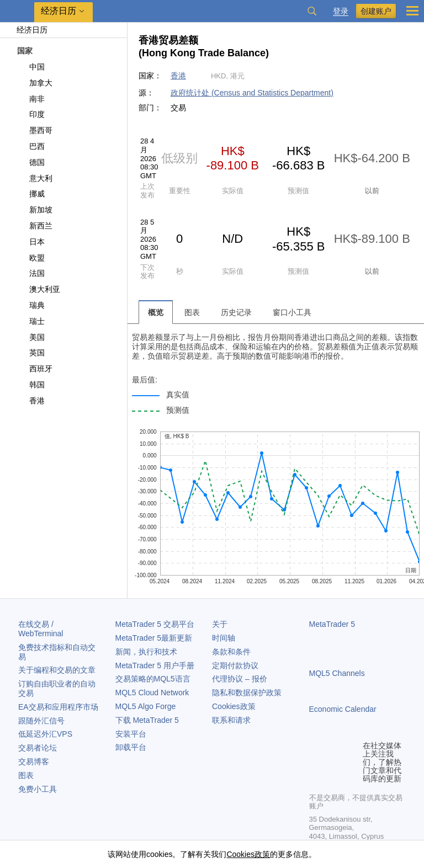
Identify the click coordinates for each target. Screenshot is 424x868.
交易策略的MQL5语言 (153, 679)
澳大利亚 (38, 289)
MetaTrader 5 (332, 624)
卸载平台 (131, 747)
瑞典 (31, 305)
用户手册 (155, 665)
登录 (341, 11)
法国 (31, 273)
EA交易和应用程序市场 (58, 707)
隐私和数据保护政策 (247, 693)
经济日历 (26, 30)
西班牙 (35, 369)
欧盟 (31, 258)
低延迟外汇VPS (45, 734)
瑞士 (31, 321)
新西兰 (35, 226)
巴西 (31, 146)
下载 (147, 720)
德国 (31, 162)
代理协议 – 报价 (240, 679)
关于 (220, 624)
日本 (31, 242)
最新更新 (154, 638)
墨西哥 (35, 130)
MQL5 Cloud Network (152, 693)
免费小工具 (38, 789)
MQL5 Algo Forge (146, 706)
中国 (31, 67)
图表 (26, 775)
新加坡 (35, 210)
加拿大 (35, 83)
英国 (31, 353)
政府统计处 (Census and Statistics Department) (252, 93)
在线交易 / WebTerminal (41, 629)
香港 (31, 401)
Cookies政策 (234, 706)
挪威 (31, 194)
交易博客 (34, 762)
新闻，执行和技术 (146, 652)
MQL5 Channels (337, 673)
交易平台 (155, 624)
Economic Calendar (343, 709)
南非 (31, 99)
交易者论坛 (38, 748)
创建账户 (376, 11)
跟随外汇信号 (41, 721)
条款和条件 (231, 652)
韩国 (31, 385)
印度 (31, 114)
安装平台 (131, 734)
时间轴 (224, 638)
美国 (31, 337)
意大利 (35, 178)
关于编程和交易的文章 (57, 670)
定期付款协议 (235, 665)
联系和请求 (231, 720)
